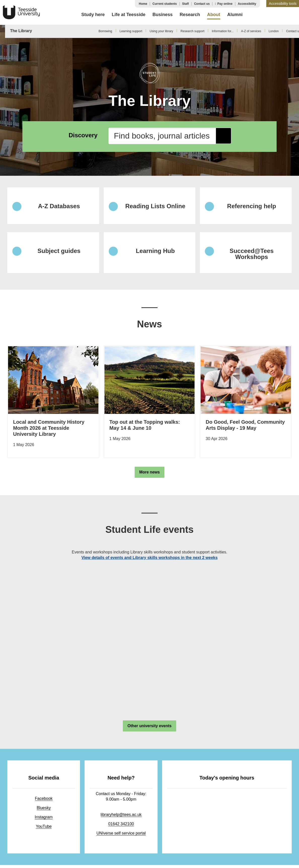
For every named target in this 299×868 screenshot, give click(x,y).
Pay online (225, 4)
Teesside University (21, 12)
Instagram (43, 820)
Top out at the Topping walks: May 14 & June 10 (144, 426)
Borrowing (105, 31)
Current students (165, 4)
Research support (192, 31)
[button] (283, 4)
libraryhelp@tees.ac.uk (119, 817)
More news (150, 473)
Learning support (131, 31)
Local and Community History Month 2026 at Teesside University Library (48, 429)
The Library (21, 31)
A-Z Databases (59, 206)
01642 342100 (119, 826)
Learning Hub (155, 252)
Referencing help (252, 206)
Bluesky (43, 810)
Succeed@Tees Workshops (252, 255)
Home (143, 4)
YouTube (43, 829)
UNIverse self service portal (119, 836)
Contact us (202, 4)
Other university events (149, 728)
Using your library (161, 31)
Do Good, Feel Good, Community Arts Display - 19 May (245, 426)
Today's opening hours (226, 780)
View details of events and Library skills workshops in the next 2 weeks (149, 559)
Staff (186, 4)
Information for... (223, 31)
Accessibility (247, 4)
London (274, 31)
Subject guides (59, 252)
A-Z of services (251, 31)
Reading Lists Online (155, 206)
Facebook (43, 801)
